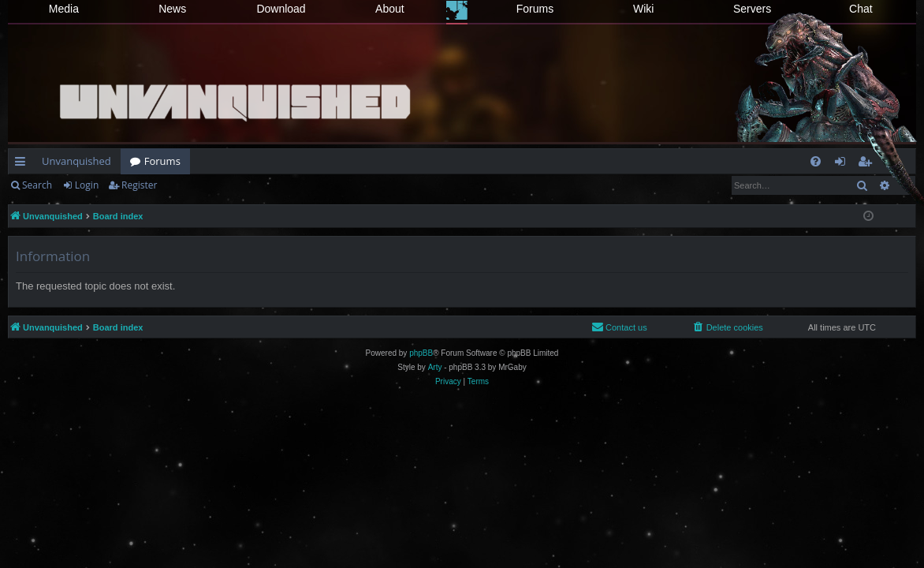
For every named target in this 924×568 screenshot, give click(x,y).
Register (139, 185)
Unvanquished (76, 161)
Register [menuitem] (868, 164)
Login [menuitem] (843, 164)
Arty (435, 367)
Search (37, 185)
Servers (752, 9)
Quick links (23, 164)
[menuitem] (816, 161)
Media (64, 9)
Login (87, 185)
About (390, 9)
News (172, 9)
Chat (861, 9)
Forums (535, 9)
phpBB (421, 353)
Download (281, 9)
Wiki (643, 9)
